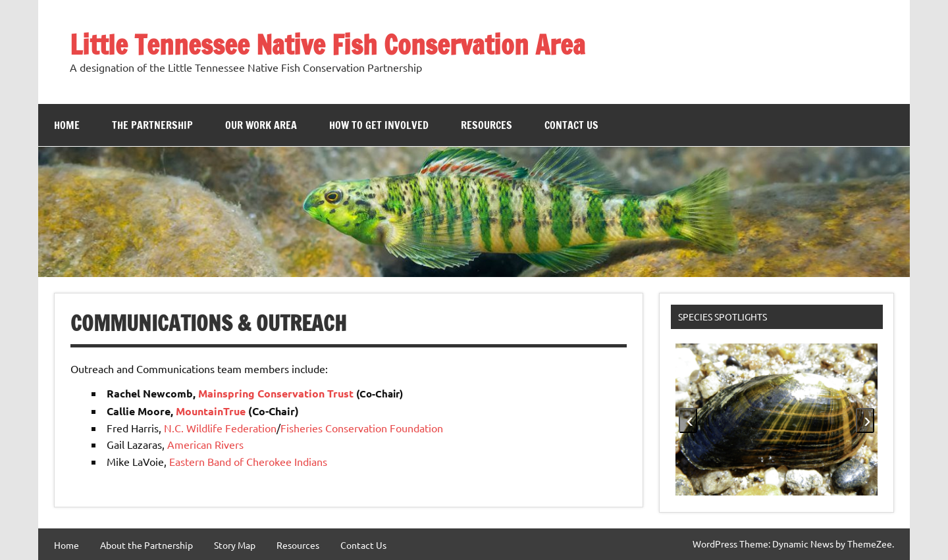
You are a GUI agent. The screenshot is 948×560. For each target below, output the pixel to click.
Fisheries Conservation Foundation (362, 428)
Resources (487, 125)
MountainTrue (211, 411)
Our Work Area (261, 125)
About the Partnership (146, 545)
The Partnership (152, 125)
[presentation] (688, 420)
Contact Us (571, 125)
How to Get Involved (379, 125)
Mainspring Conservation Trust (276, 393)
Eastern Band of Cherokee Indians (248, 461)
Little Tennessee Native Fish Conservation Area (328, 44)
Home (67, 125)
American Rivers (205, 444)
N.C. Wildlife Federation (220, 428)
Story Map (235, 545)
